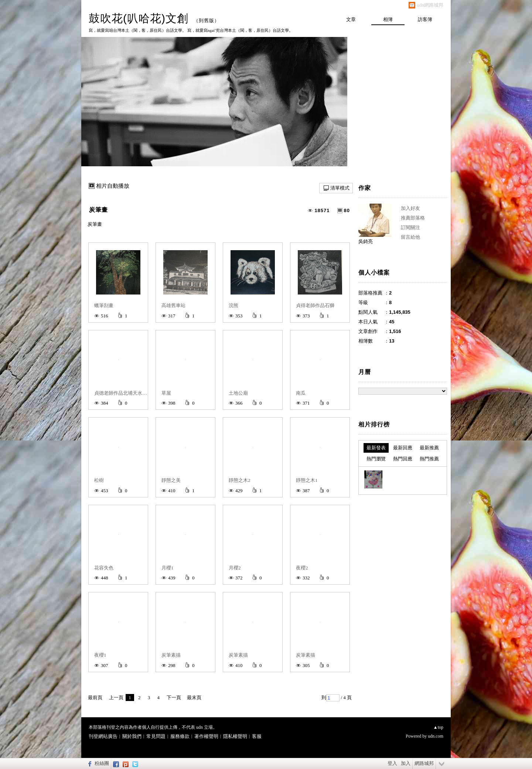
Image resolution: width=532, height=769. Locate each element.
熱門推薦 (429, 459)
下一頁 (174, 697)
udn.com (436, 736)
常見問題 (156, 736)
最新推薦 (429, 448)
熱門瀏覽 (376, 459)
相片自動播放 (113, 186)
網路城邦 (424, 763)
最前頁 (95, 697)
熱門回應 (403, 459)
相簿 (388, 19)
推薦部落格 (413, 218)
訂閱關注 (410, 227)
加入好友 (410, 208)
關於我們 (132, 736)
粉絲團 (102, 763)
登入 (392, 763)
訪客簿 (425, 19)
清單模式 (340, 188)
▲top (438, 727)
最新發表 (376, 448)
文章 (351, 19)
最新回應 (403, 448)
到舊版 (207, 21)
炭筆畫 (98, 210)
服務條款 (180, 736)
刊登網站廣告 (103, 736)
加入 (406, 763)
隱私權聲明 (235, 736)
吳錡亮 (366, 241)
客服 (257, 736)
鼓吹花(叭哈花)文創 (139, 18)
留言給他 (410, 237)
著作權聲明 (206, 736)
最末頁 (194, 697)
